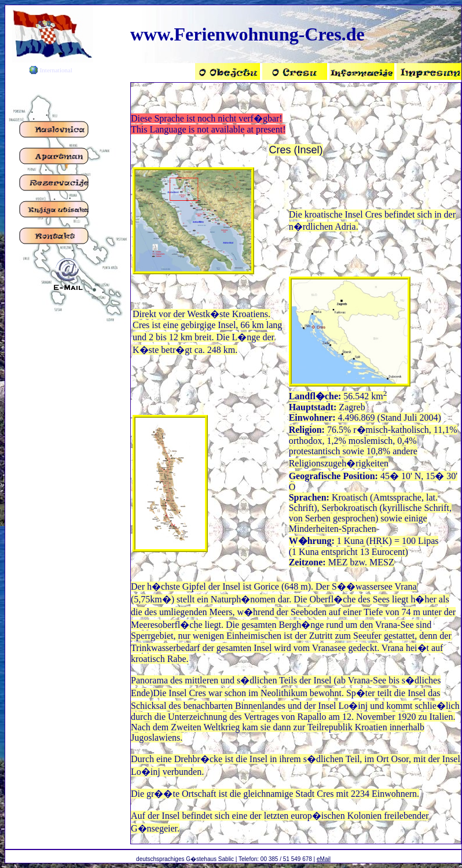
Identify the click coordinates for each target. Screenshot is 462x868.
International (56, 70)
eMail (324, 859)
